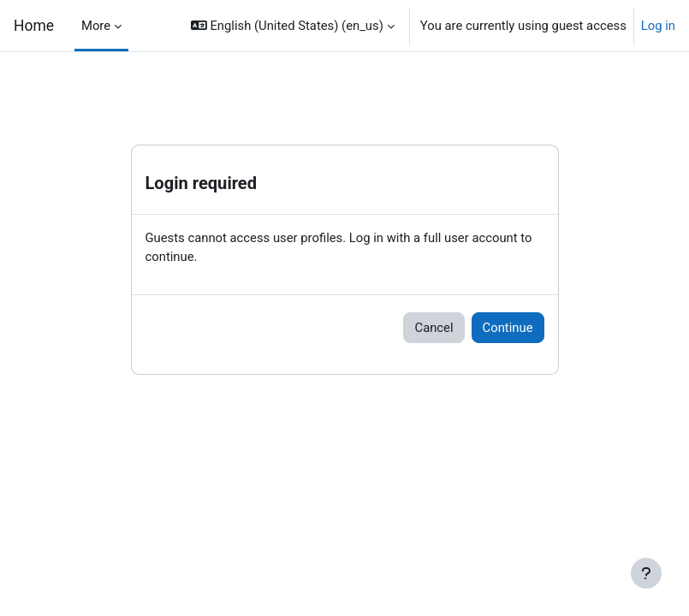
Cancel (434, 328)
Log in (658, 26)
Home (34, 26)
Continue (508, 328)
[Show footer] (646, 573)
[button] (293, 26)
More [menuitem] (96, 26)
